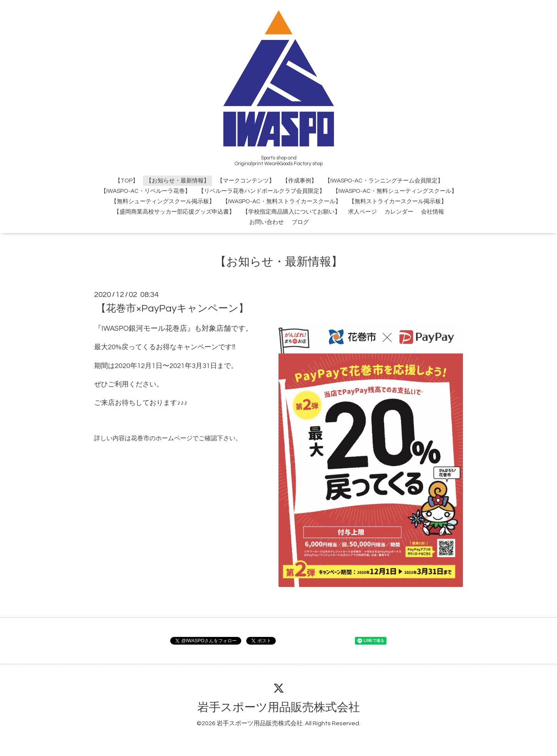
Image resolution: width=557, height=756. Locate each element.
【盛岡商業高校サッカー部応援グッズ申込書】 (174, 212)
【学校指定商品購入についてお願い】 (291, 212)
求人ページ (362, 212)
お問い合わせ (267, 222)
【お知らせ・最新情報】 (178, 181)
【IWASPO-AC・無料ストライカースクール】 (282, 201)
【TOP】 (127, 181)
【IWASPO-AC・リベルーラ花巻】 (146, 191)
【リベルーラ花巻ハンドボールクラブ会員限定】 (262, 191)
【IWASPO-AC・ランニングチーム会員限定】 (384, 181)
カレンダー (399, 212)
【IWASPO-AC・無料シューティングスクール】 (395, 191)
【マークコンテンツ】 (246, 181)
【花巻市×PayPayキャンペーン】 (172, 308)
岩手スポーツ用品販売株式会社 (279, 707)
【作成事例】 (300, 181)
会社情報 (433, 212)
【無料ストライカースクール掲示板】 (398, 201)
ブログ (300, 222)
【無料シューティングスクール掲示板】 (163, 201)
